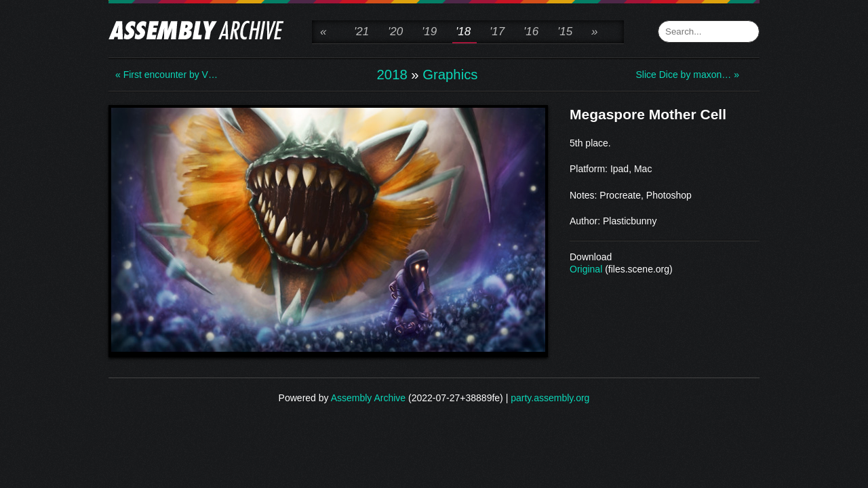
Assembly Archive (368, 398)
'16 (531, 32)
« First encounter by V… (166, 75)
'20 (395, 32)
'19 (429, 32)
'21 (361, 32)
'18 (463, 32)
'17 (497, 32)
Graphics (450, 75)
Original (586, 269)
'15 (565, 32)
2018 (392, 75)
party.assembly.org (550, 398)
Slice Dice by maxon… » (687, 75)
